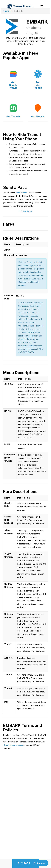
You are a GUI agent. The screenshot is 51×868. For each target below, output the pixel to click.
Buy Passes (26, 863)
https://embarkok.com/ (13, 745)
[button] (42, 6)
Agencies (7, 11)
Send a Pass (21, 193)
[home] (20, 6)
